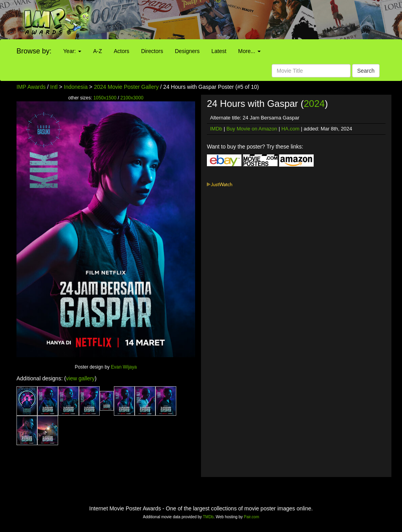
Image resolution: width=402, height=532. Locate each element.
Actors (122, 51)
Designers (187, 51)
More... (249, 51)
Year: (72, 51)
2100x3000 (132, 98)
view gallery (80, 378)
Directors (152, 51)
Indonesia (76, 87)
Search (366, 71)
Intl (54, 87)
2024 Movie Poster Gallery (126, 87)
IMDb (216, 129)
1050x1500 (105, 98)
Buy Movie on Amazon (252, 129)
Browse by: (34, 51)
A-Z (98, 51)
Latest (219, 51)
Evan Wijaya (124, 367)
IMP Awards (31, 87)
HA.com (291, 129)
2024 (314, 104)
